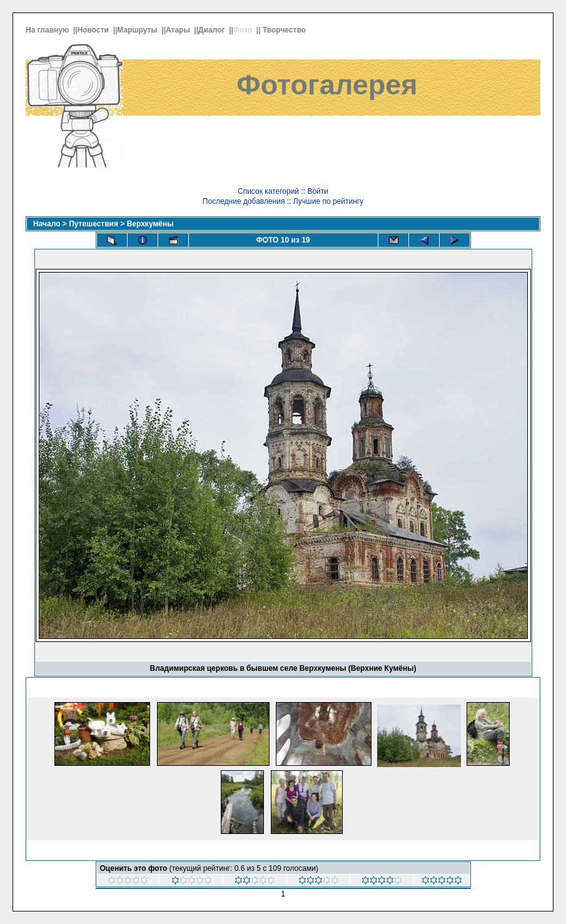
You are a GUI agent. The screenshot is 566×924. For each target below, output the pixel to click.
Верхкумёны (150, 224)
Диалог (213, 30)
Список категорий (268, 191)
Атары (179, 30)
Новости (94, 30)
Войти (318, 191)
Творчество (285, 30)
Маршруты (138, 30)
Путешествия (93, 224)
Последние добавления (244, 201)
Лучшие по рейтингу (328, 201)
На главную (48, 30)
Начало (47, 224)
